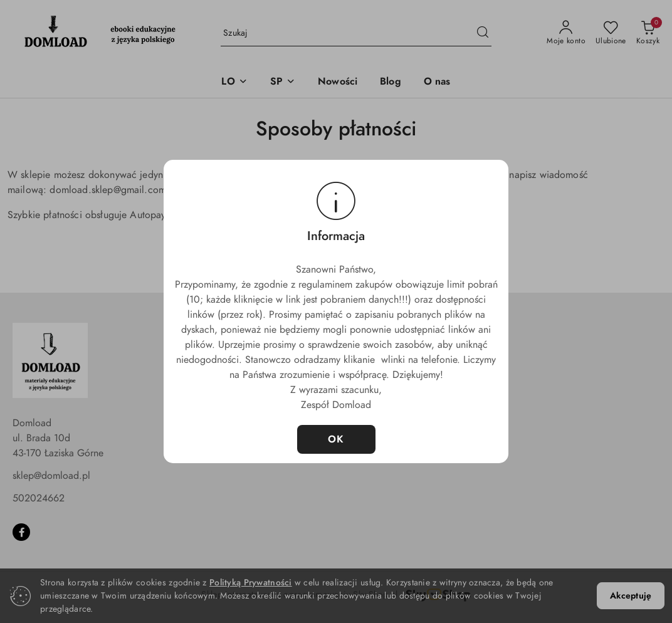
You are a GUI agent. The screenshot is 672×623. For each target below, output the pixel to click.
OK (336, 439)
